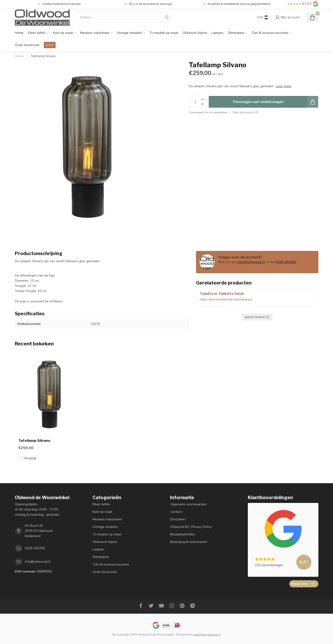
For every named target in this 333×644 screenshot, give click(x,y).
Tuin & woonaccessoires (270, 33)
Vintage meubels (129, 33)
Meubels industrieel (95, 33)
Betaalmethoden (183, 534)
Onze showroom (27, 45)
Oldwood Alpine (195, 33)
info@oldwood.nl (251, 262)
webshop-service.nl (207, 634)
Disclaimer (178, 519)
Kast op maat (63, 33)
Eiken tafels (37, 33)
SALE (50, 45)
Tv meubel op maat (164, 33)
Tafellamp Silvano (43, 56)
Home (19, 33)
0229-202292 (286, 262)
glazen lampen (257, 317)
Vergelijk (30, 458)
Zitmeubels (236, 33)
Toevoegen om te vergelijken (208, 112)
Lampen (217, 33)
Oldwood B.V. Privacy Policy (191, 527)
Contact (176, 512)
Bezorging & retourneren (189, 542)
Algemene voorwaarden (188, 504)
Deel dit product (245, 112)
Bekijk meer (303, 584)
